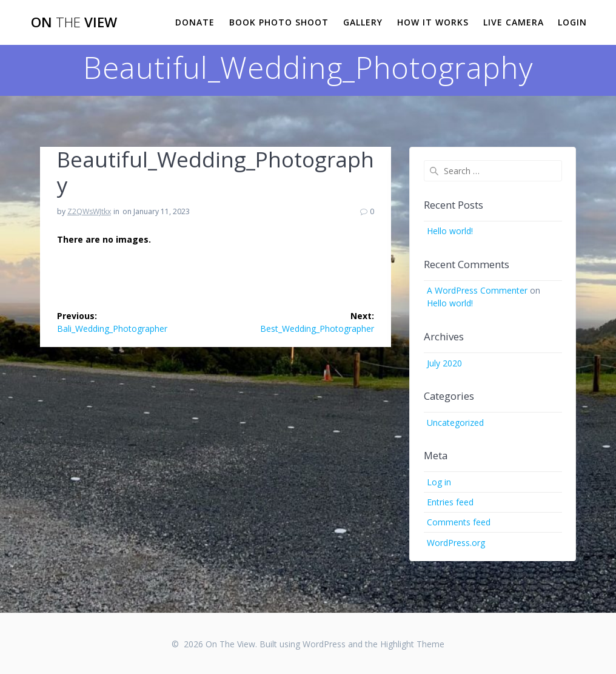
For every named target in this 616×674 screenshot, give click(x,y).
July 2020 (444, 363)
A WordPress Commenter (477, 290)
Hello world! (450, 231)
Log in (439, 482)
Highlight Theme (412, 644)
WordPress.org (456, 543)
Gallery (363, 22)
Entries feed (450, 502)
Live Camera (514, 22)
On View (74, 22)
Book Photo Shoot (279, 22)
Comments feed (459, 522)
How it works (433, 22)
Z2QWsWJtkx (89, 211)
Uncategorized (455, 423)
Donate (195, 22)
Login (572, 22)
